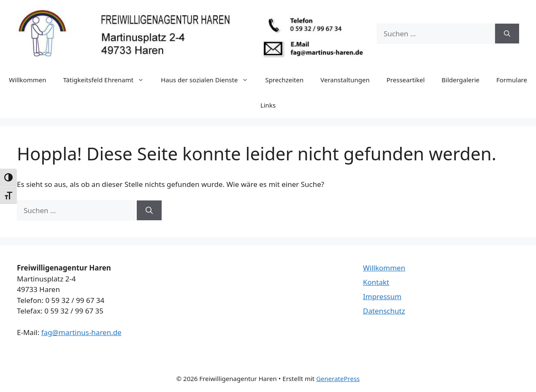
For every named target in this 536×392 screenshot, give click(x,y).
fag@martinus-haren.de (81, 332)
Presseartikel (406, 80)
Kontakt (376, 282)
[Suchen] (507, 34)
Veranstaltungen (345, 80)
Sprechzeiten (284, 80)
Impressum (382, 296)
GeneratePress (338, 378)
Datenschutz (384, 311)
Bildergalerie (460, 80)
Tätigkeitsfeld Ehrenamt (108, 80)
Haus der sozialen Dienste (209, 80)
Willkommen (27, 80)
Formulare (512, 80)
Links (268, 105)
